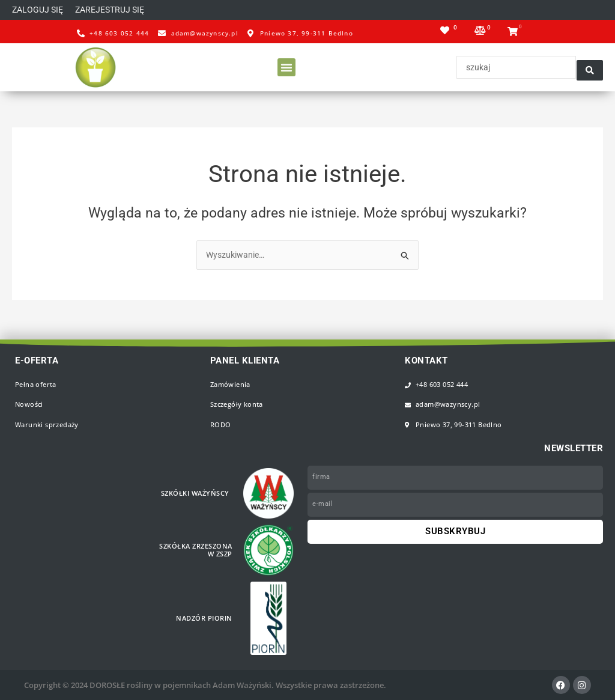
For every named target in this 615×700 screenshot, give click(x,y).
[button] (116, 11)
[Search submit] (590, 68)
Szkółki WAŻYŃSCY (198, 493)
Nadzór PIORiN (207, 618)
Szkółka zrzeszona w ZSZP (198, 550)
